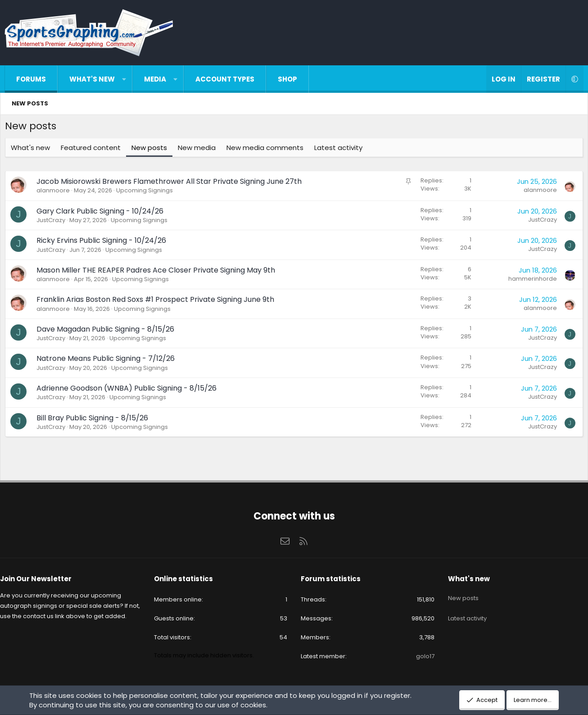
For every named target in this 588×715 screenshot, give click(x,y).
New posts (30, 103)
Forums (31, 79)
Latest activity (341, 150)
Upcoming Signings (147, 193)
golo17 (422, 656)
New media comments (267, 150)
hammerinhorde (530, 281)
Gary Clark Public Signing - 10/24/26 (102, 213)
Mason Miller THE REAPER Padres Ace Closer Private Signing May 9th (158, 272)
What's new (92, 79)
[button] (124, 79)
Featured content (93, 150)
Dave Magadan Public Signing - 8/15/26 (108, 331)
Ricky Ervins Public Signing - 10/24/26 (104, 243)
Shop (287, 79)
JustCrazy (53, 222)
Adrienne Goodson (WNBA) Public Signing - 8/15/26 (129, 390)
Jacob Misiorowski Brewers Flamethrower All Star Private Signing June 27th (171, 184)
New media (199, 150)
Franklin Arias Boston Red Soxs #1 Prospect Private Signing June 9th (158, 302)
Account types (225, 79)
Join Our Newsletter (43, 579)
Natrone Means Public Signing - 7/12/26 (108, 361)
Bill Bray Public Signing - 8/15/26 (95, 420)
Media (155, 79)
